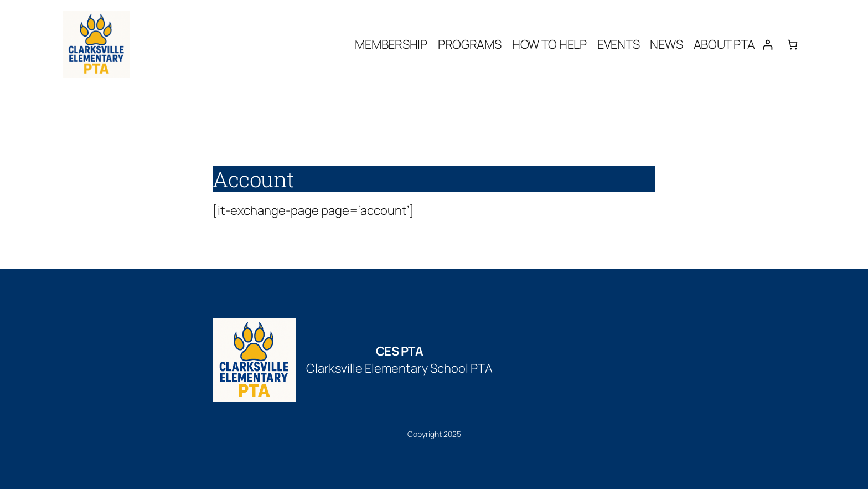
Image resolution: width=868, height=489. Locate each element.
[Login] (768, 45)
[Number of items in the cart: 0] (792, 45)
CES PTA (400, 351)
